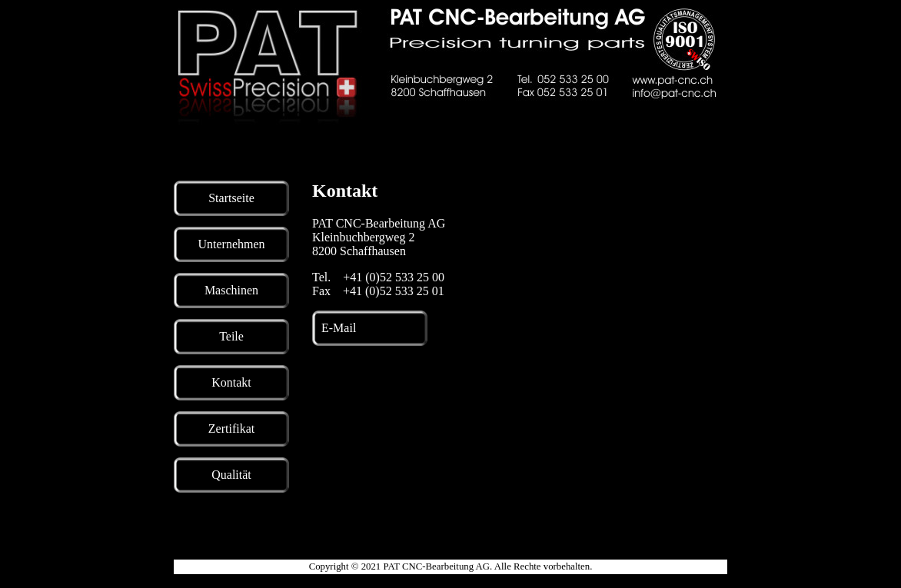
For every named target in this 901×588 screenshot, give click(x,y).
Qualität (231, 475)
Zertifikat (231, 429)
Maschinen (231, 290)
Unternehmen (231, 244)
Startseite (231, 198)
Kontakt (231, 382)
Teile (231, 336)
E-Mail (339, 328)
